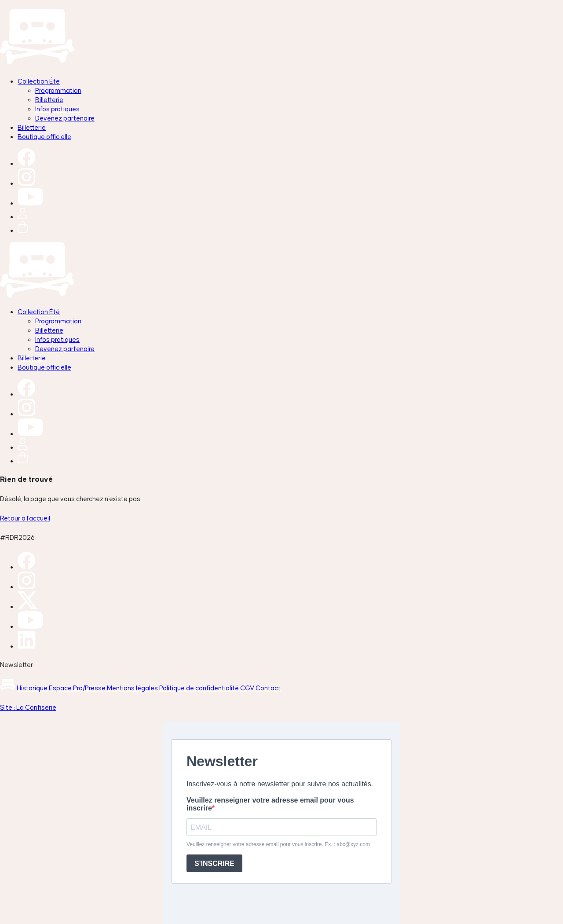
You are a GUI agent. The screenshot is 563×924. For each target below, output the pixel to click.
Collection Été (39, 81)
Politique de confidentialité (199, 688)
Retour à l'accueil (25, 518)
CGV (247, 688)
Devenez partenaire (65, 118)
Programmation (58, 90)
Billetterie (49, 100)
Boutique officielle (44, 137)
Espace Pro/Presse (77, 688)
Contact (268, 688)
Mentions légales (132, 688)
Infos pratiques (57, 109)
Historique (32, 688)
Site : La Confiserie (28, 707)
